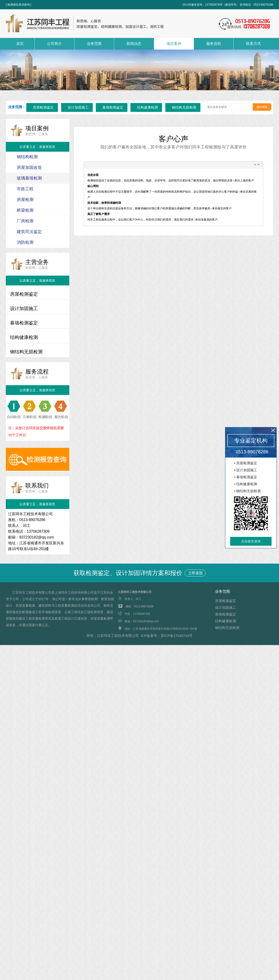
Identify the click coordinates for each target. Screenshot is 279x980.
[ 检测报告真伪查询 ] (18, 5)
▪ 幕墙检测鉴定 (246, 477)
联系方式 (253, 44)
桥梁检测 (25, 210)
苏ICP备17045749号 (177, 636)
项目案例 (174, 44)
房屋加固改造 (29, 167)
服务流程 (214, 44)
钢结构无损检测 (184, 107)
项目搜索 (262, 107)
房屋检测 (25, 200)
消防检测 (25, 242)
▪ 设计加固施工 (246, 470)
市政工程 (25, 189)
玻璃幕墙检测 (29, 178)
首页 (20, 44)
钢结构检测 (27, 157)
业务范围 (94, 44)
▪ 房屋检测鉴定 (246, 463)
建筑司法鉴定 (29, 232)
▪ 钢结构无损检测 (247, 491)
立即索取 (195, 573)
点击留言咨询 (251, 541)
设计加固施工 (78, 107)
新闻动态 (134, 44)
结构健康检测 (147, 107)
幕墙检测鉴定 (113, 107)
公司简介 (54, 44)
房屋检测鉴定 (43, 107)
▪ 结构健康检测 (246, 484)
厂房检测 (25, 221)
